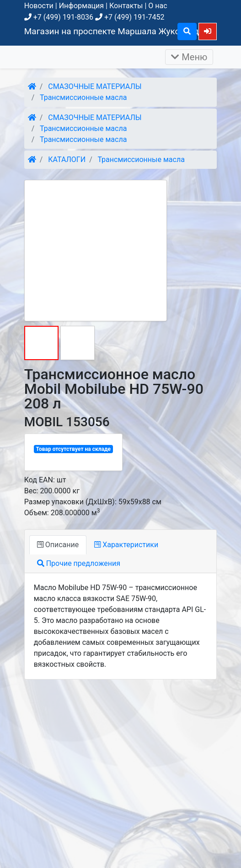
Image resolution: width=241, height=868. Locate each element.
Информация (81, 6)
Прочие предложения (79, 563)
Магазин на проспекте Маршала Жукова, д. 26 (119, 31)
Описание (58, 545)
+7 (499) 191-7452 (130, 17)
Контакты (126, 6)
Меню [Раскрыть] (189, 57)
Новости (39, 6)
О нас (158, 6)
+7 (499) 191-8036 (59, 17)
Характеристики (126, 545)
